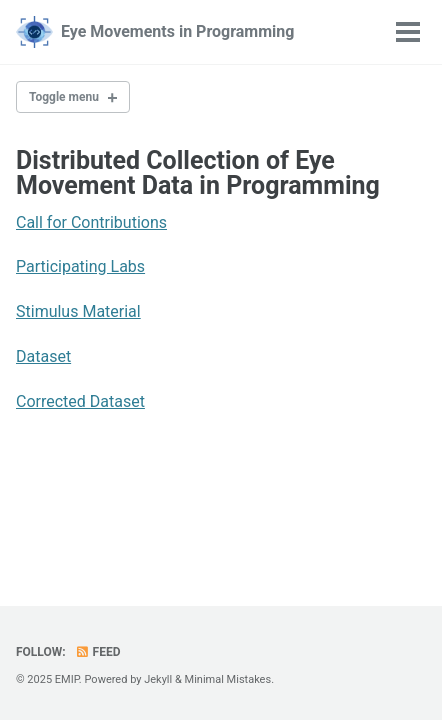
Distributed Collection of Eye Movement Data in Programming (198, 173)
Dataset (43, 356)
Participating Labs (80, 266)
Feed (98, 652)
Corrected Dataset (80, 401)
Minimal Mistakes (228, 679)
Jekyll (158, 679)
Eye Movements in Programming (178, 31)
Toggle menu (64, 97)
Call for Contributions (91, 222)
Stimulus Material (78, 311)
